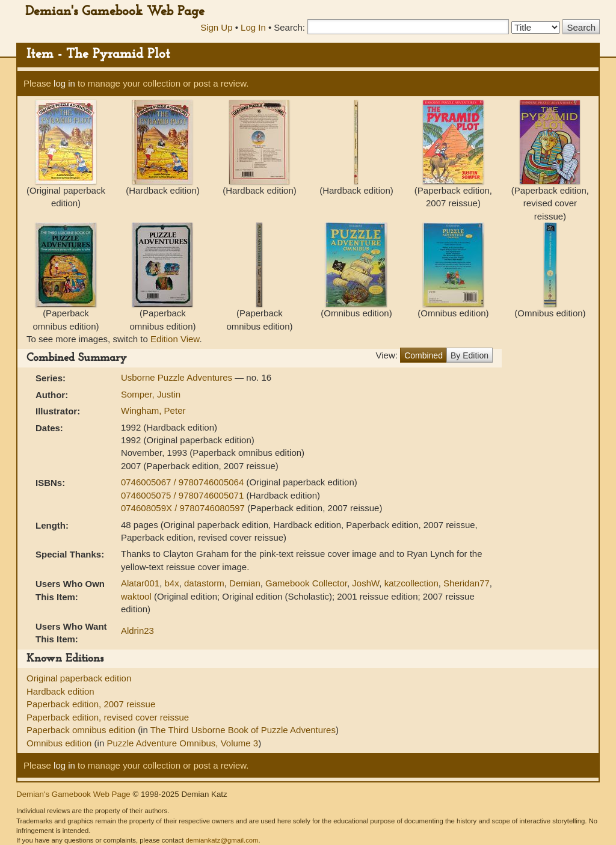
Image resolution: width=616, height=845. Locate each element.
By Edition (470, 355)
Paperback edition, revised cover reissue (108, 717)
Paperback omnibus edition (82, 730)
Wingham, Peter (153, 410)
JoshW (365, 583)
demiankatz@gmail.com (222, 840)
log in (64, 83)
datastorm (204, 583)
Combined (423, 355)
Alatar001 (140, 583)
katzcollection (411, 583)
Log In (253, 27)
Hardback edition (60, 691)
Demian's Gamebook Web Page (115, 12)
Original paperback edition (79, 678)
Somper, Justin (151, 394)
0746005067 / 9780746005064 (184, 482)
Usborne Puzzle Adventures (178, 377)
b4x (171, 583)
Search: (289, 27)
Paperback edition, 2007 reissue (91, 704)
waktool (136, 596)
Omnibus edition (60, 743)
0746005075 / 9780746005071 (184, 495)
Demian (245, 583)
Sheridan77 (467, 583)
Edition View (175, 339)
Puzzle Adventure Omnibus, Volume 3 (182, 743)
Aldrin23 (137, 631)
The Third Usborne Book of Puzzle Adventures (243, 730)
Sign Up (216, 27)
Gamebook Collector (306, 583)
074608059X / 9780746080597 (184, 508)
